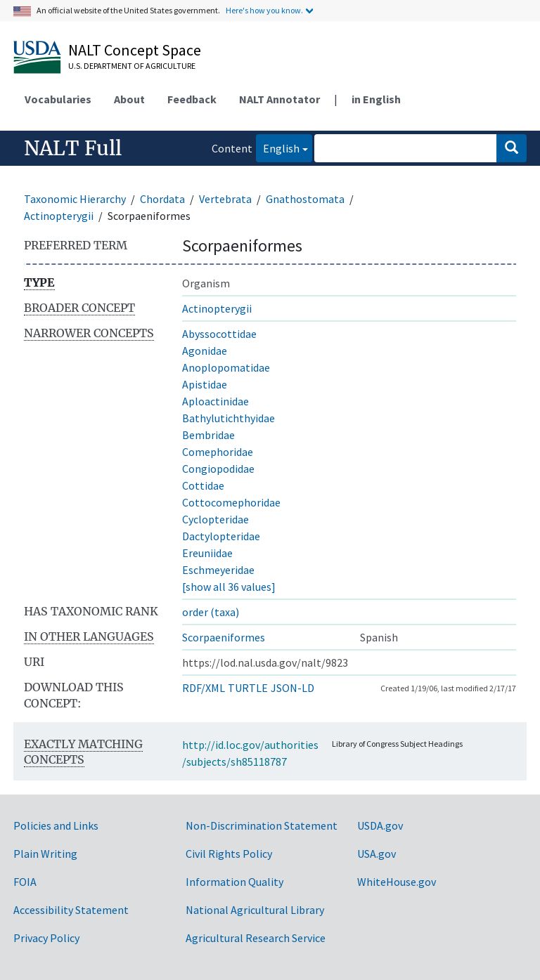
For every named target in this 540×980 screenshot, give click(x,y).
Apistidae (205, 384)
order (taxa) (211, 612)
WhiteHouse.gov (397, 882)
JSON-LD (292, 688)
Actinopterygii (59, 216)
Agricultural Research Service (256, 938)
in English (376, 99)
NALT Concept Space (135, 50)
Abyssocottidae (219, 334)
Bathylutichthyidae (229, 418)
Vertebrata (225, 199)
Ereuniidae (207, 553)
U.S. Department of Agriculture (132, 66)
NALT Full (73, 148)
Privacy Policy (46, 938)
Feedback (192, 99)
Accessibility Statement (71, 910)
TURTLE (248, 688)
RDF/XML (204, 688)
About (129, 99)
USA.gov (377, 854)
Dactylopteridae (221, 536)
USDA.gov (380, 825)
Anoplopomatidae (226, 367)
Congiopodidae (218, 469)
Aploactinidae (216, 401)
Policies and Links (56, 825)
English (278, 147)
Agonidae (205, 351)
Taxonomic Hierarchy (75, 199)
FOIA (25, 882)
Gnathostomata (305, 199)
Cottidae (203, 485)
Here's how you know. (264, 10)
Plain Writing (45, 854)
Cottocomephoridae (231, 502)
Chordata (162, 199)
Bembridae (208, 435)
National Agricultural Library (255, 910)
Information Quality (234, 882)
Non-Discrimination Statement (262, 825)
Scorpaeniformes (224, 637)
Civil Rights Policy (229, 854)
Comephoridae (218, 452)
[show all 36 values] (229, 587)
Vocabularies (58, 99)
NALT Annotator (279, 99)
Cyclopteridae (216, 519)
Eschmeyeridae (218, 570)
